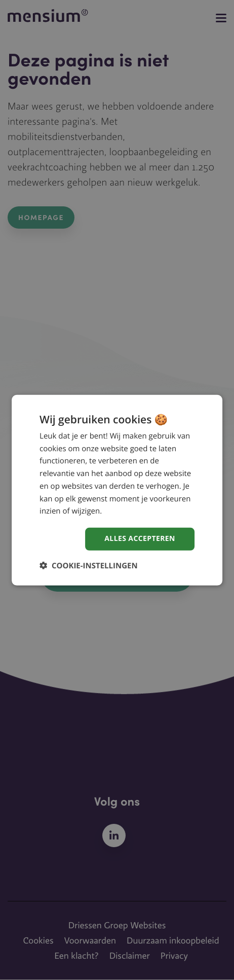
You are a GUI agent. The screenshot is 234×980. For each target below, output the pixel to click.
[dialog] (117, 490)
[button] (89, 566)
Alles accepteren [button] (140, 539)
